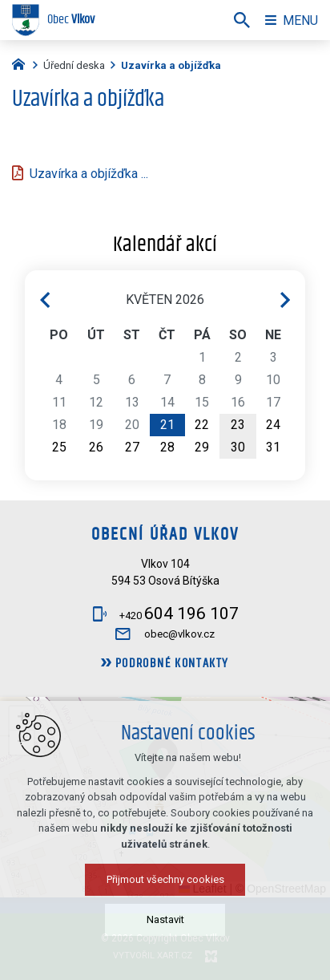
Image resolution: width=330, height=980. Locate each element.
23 (238, 425)
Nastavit (165, 919)
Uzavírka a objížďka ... (89, 174)
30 (238, 447)
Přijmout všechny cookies (165, 879)
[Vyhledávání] (242, 20)
